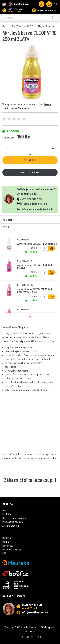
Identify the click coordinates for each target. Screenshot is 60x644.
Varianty (8, 220)
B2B (4, 553)
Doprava (7, 538)
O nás (5, 510)
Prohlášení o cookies (13, 522)
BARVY (30, 26)
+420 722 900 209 (16, 9)
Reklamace (8, 545)
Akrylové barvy (46, 26)
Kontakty (7, 514)
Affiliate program (11, 526)
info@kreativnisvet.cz (47, 10)
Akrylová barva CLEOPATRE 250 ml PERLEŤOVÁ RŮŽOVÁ (34, 291)
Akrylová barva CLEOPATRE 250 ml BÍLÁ (37, 244)
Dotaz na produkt (30, 172)
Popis (6, 227)
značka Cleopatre (19, 108)
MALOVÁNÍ (17, 26)
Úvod (5, 26)
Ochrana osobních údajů (14, 518)
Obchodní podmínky (12, 549)
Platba (6, 542)
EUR (56, 4)
